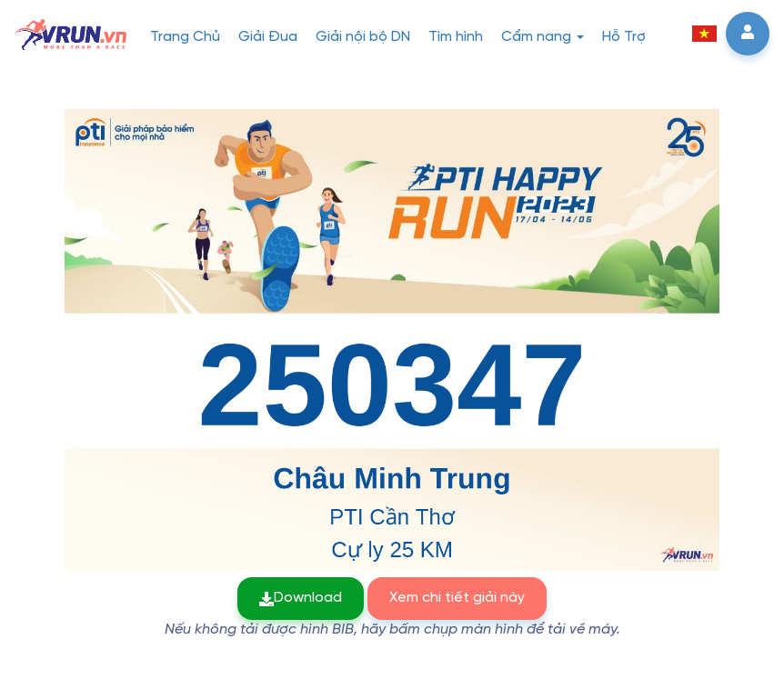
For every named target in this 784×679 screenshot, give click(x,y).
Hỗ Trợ (624, 37)
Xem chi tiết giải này (457, 598)
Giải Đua (268, 37)
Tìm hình (456, 37)
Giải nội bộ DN (363, 37)
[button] (704, 33)
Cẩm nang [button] (543, 37)
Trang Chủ (185, 37)
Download (301, 598)
